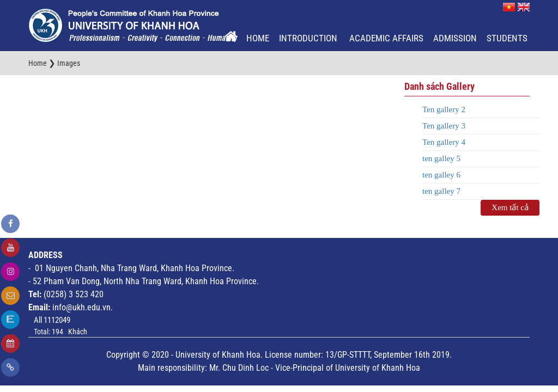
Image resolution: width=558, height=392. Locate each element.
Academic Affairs (386, 38)
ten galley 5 (441, 158)
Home (258, 38)
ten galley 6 (441, 175)
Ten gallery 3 (444, 126)
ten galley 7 (441, 191)
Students (507, 38)
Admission (455, 38)
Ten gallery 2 (444, 109)
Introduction (309, 38)
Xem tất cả (510, 207)
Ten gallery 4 (444, 142)
